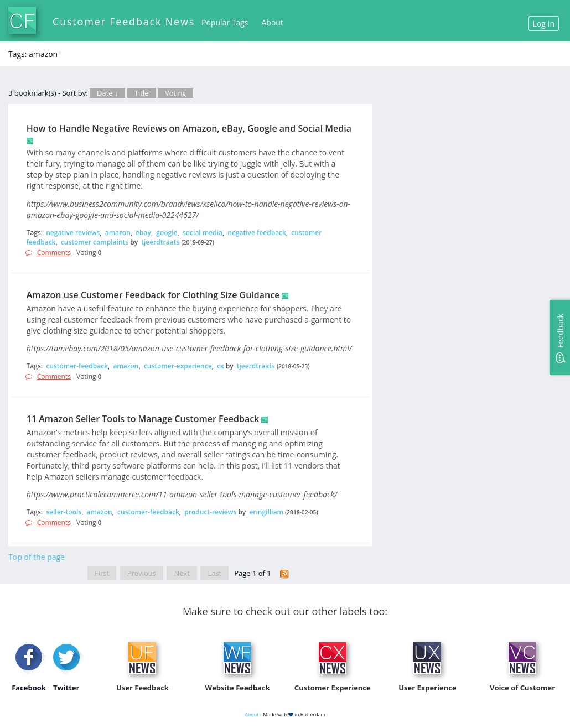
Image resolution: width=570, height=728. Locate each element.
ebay (143, 233)
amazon (118, 233)
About (273, 22)
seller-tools (64, 512)
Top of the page (37, 557)
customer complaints (95, 242)
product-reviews (210, 512)
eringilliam (266, 512)
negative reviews (73, 233)
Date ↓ (107, 93)
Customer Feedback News (124, 22)
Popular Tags (225, 22)
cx (221, 366)
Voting (176, 93)
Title (142, 93)
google (167, 233)
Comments (54, 253)
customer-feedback (77, 366)
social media (203, 233)
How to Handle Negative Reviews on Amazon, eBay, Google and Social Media (189, 128)
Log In (544, 24)
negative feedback (257, 233)
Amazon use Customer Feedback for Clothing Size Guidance (153, 295)
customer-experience (178, 366)
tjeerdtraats (160, 242)
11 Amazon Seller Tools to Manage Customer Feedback (143, 419)
